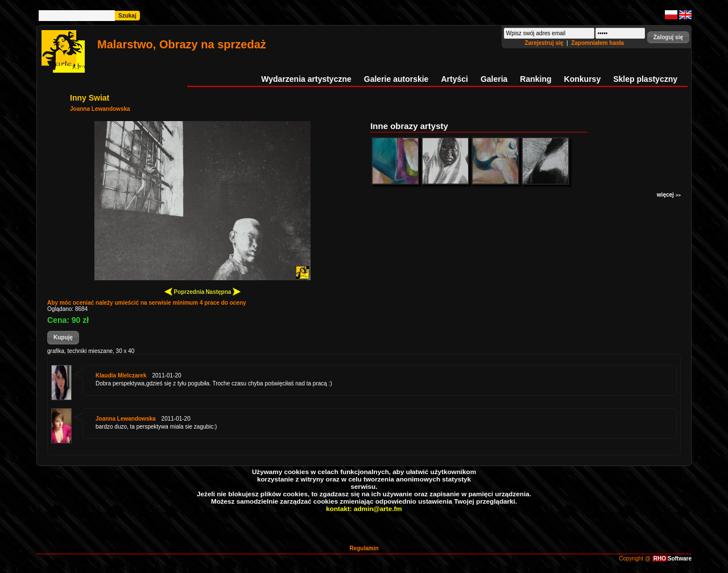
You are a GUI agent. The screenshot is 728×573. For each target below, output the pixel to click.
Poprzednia (185, 291)
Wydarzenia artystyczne (306, 79)
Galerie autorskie (396, 79)
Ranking (535, 79)
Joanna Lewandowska (100, 109)
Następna (223, 291)
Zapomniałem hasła (597, 43)
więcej (669, 195)
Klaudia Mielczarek (121, 375)
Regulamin (364, 548)
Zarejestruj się (545, 43)
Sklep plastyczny (645, 79)
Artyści (454, 79)
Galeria (494, 79)
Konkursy (583, 79)
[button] (668, 37)
